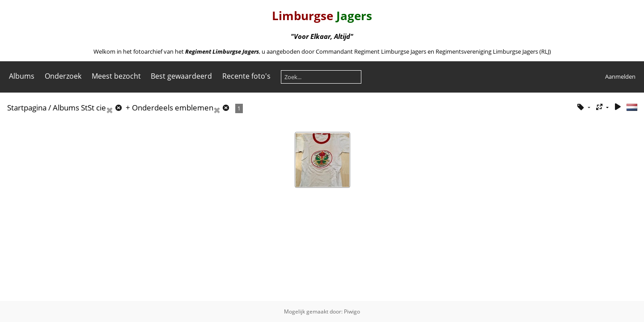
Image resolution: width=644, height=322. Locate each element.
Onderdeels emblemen (173, 108)
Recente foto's (246, 76)
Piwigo (352, 311)
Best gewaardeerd (181, 76)
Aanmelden (620, 76)
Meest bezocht (116, 76)
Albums (22, 76)
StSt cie (93, 108)
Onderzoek (63, 76)
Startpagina (27, 108)
